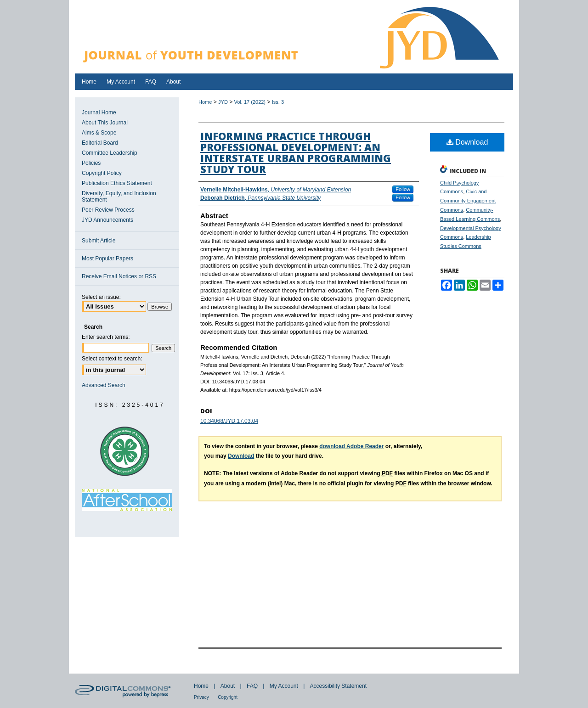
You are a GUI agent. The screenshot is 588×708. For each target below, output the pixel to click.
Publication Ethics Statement (117, 183)
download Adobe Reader (351, 446)
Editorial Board (100, 143)
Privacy (201, 697)
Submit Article (99, 241)
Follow (403, 189)
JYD (223, 102)
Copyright (228, 697)
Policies (91, 163)
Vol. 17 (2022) (250, 102)
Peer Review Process (108, 210)
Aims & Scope (99, 133)
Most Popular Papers (107, 258)
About (228, 686)
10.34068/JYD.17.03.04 (229, 421)
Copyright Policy (102, 173)
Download (467, 142)
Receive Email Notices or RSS (119, 276)
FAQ (252, 686)
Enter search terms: (106, 337)
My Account (284, 686)
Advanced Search (104, 385)
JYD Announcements (107, 220)
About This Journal (105, 123)
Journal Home (99, 112)
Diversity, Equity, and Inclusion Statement (119, 197)
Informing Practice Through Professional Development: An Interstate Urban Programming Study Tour (296, 152)
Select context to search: (112, 359)
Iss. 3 (278, 102)
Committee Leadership (110, 153)
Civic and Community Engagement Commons (468, 201)
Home (205, 102)
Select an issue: (101, 297)
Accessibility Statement (338, 686)
